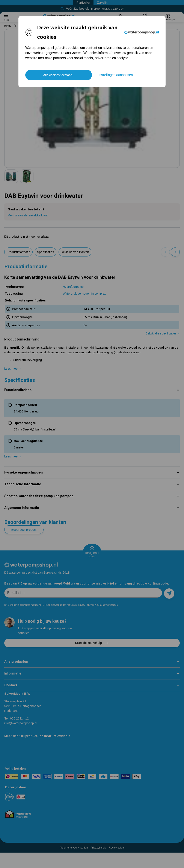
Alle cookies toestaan (58, 75)
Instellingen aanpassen (116, 75)
